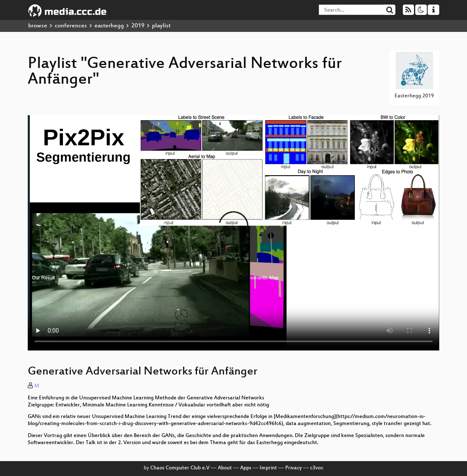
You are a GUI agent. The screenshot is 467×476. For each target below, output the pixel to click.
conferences (71, 26)
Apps (246, 468)
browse (38, 26)
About (225, 468)
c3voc (317, 468)
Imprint (268, 468)
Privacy (294, 468)
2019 (138, 26)
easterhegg (109, 26)
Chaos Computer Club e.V (180, 468)
